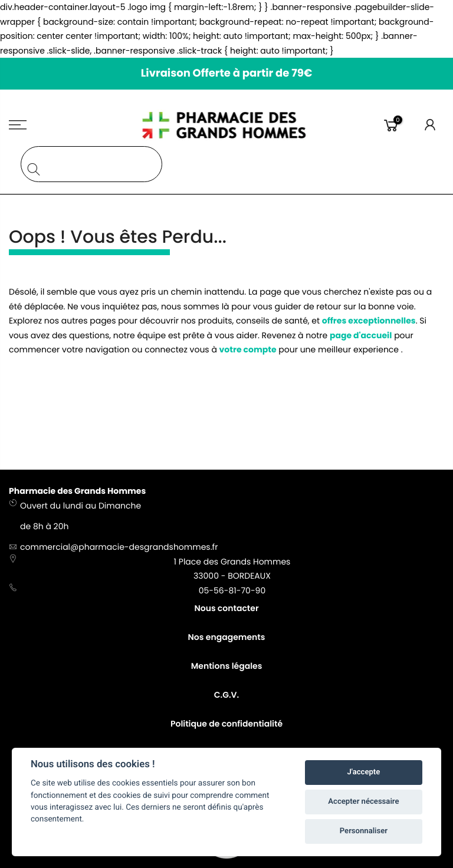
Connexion (431, 125)
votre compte (248, 349)
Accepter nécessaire (363, 802)
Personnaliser (364, 831)
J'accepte (364, 772)
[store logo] (227, 125)
